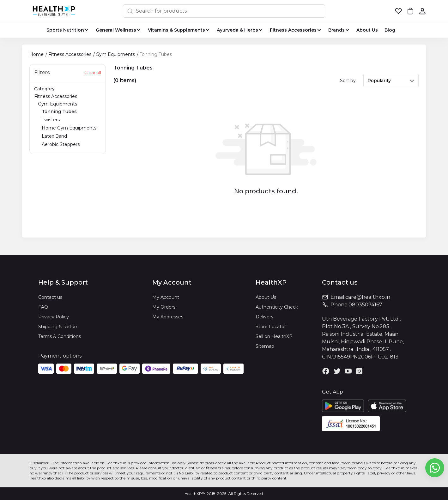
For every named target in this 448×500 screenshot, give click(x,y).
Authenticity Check (277, 307)
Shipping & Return (58, 327)
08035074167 (365, 305)
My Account (166, 297)
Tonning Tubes (59, 111)
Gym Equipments (70, 125)
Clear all (93, 73)
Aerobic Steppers (61, 144)
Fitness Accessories (68, 121)
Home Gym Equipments (69, 128)
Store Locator (271, 327)
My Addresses (168, 317)
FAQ (43, 307)
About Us (266, 297)
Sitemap (265, 346)
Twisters (51, 120)
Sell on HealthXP (274, 336)
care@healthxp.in (368, 297)
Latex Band (54, 136)
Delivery (265, 317)
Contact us (50, 297)
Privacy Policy (54, 317)
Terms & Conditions (60, 336)
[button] (398, 11)
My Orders (164, 307)
